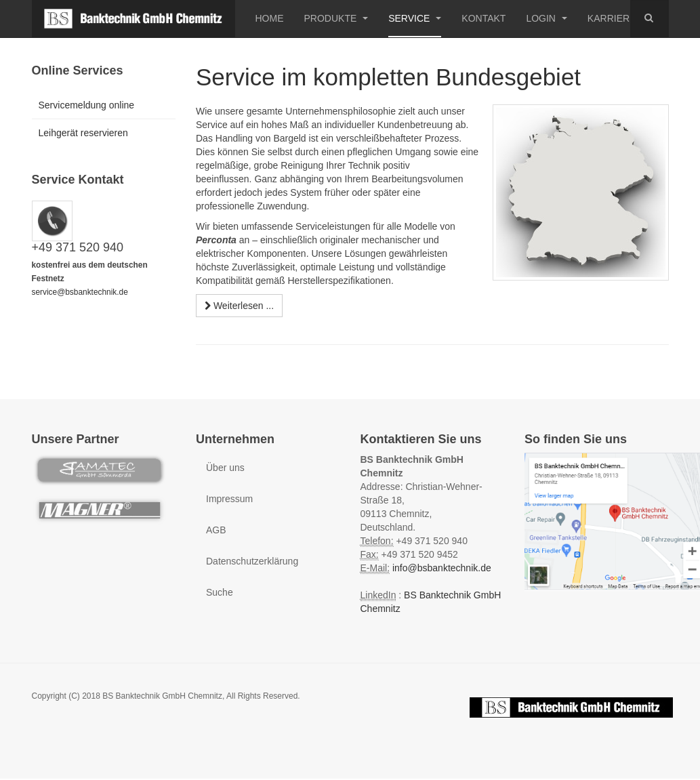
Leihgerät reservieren (83, 133)
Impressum (229, 499)
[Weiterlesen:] (239, 306)
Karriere (612, 18)
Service (415, 18)
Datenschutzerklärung (252, 561)
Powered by (571, 707)
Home (270, 18)
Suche (220, 592)
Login (546, 18)
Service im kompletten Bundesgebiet (388, 77)
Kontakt (483, 18)
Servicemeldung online (87, 105)
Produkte (336, 18)
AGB (216, 530)
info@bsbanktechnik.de (442, 568)
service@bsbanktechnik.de (80, 292)
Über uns (225, 468)
